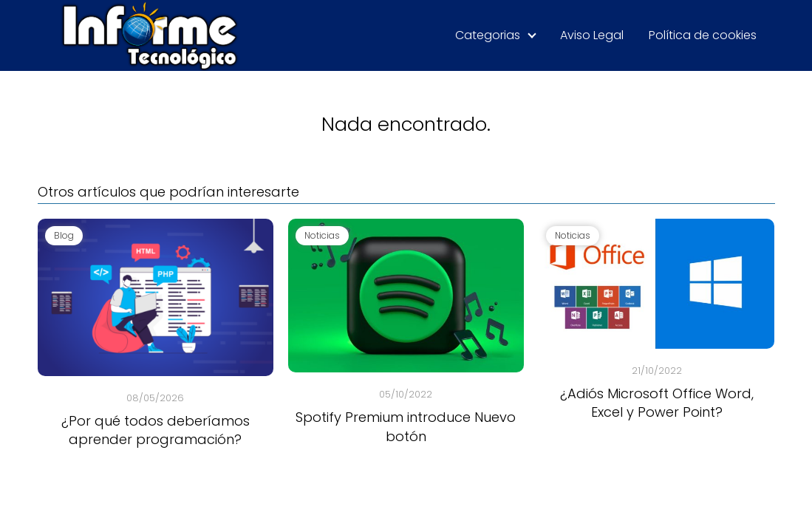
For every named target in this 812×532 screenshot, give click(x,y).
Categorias (488, 35)
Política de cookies (703, 35)
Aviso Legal (592, 35)
